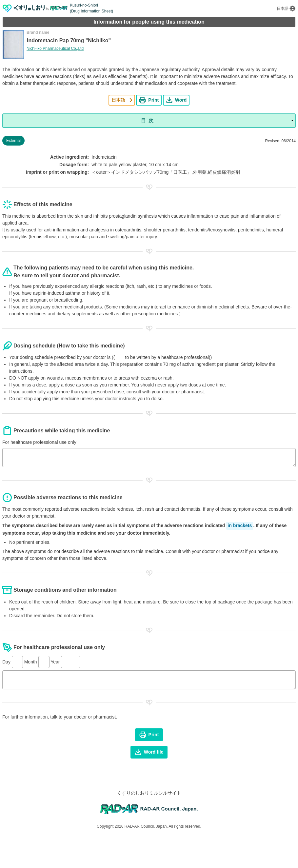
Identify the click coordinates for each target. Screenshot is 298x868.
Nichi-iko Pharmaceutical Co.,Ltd (55, 49)
